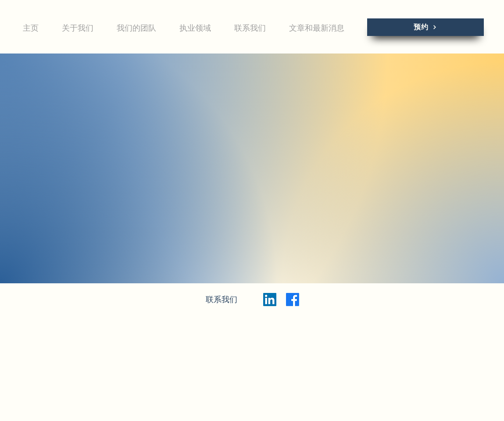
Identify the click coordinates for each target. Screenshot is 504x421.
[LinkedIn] (270, 300)
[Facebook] (293, 300)
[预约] (425, 27)
